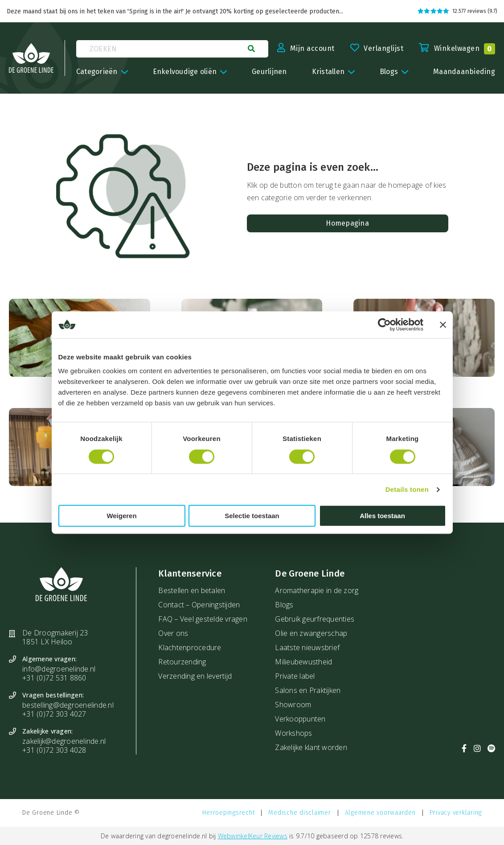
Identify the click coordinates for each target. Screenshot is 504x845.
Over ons (173, 633)
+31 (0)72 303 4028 (54, 750)
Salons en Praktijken (308, 690)
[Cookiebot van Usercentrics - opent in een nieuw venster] (384, 325)
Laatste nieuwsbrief (307, 647)
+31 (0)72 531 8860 (54, 678)
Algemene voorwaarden (380, 813)
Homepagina (347, 223)
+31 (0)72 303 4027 (54, 714)
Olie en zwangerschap (311, 633)
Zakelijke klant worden (311, 747)
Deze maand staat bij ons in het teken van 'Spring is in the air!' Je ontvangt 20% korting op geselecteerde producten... (175, 11)
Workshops (293, 733)
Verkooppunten (300, 719)
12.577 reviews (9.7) (457, 11)
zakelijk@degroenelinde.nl (64, 741)
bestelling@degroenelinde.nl (68, 705)
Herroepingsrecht (228, 813)
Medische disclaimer (299, 813)
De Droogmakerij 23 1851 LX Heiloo (55, 637)
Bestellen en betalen (192, 590)
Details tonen (407, 489)
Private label (295, 676)
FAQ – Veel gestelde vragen (203, 619)
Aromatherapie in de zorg (317, 590)
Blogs (284, 605)
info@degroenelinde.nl (59, 669)
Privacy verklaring (456, 813)
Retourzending (182, 662)
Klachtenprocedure (190, 647)
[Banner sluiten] (443, 325)
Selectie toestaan (252, 516)
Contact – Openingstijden (199, 605)
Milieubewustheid (303, 662)
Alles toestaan (382, 516)
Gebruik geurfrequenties (315, 619)
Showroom (293, 705)
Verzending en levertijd (195, 676)
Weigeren (121, 516)
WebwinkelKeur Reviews (253, 836)
